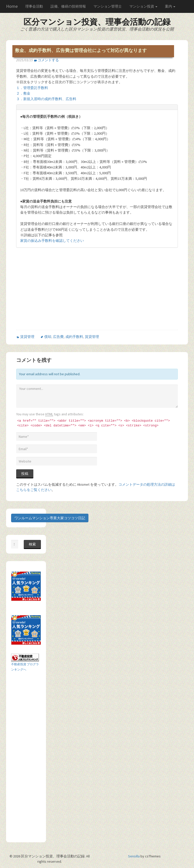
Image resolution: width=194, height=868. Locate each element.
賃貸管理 (27, 337)
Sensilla (134, 856)
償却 (48, 337)
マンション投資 (143, 6)
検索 (32, 544)
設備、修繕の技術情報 (68, 6)
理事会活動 (34, 6)
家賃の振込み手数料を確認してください (52, 241)
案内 (170, 6)
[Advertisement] (59, 293)
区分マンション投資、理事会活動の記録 (97, 22)
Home (12, 6)
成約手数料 (74, 337)
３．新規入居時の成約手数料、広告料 (46, 99)
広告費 (58, 337)
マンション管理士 (108, 6)
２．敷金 (23, 93)
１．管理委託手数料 (32, 88)
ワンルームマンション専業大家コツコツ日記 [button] (50, 518)
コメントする (48, 60)
